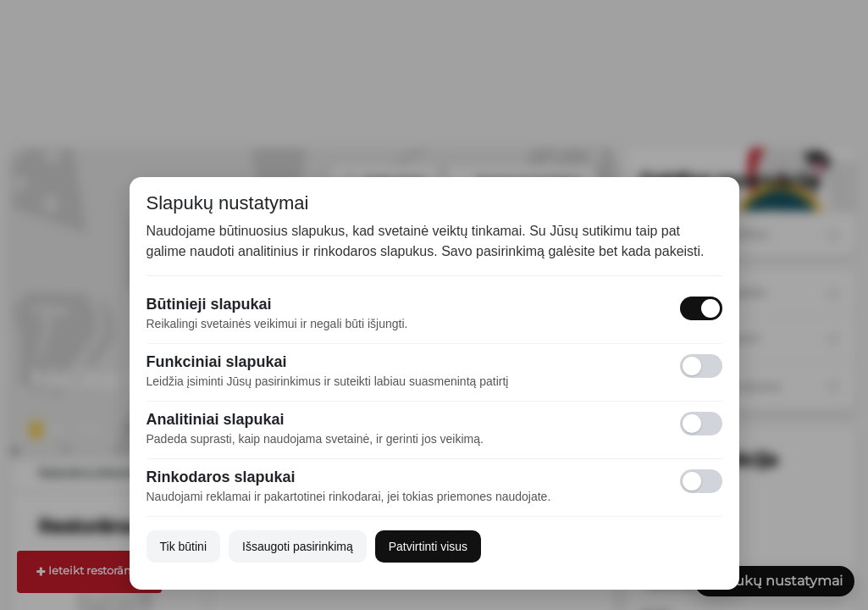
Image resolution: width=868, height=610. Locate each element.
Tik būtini (184, 546)
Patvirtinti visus (428, 546)
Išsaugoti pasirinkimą (298, 546)
